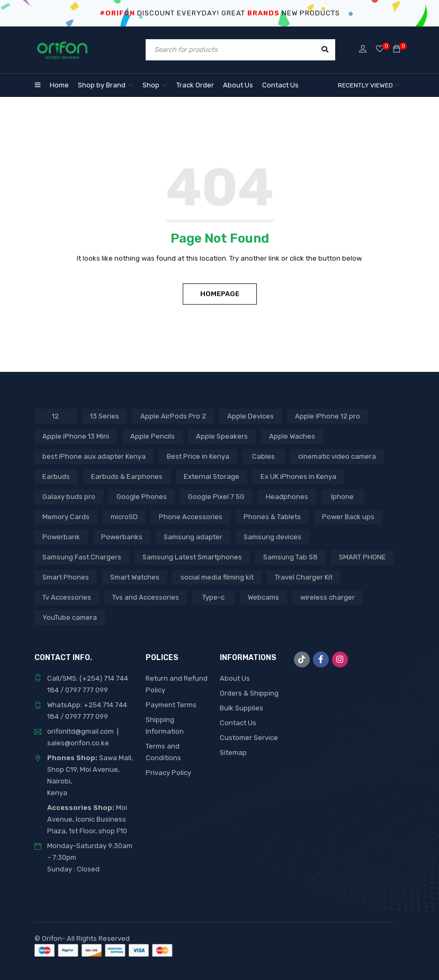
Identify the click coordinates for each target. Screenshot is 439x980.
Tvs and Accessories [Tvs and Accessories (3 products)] (146, 597)
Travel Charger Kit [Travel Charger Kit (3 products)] (304, 577)
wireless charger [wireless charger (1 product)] (328, 597)
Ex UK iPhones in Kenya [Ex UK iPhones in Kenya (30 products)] (298, 476)
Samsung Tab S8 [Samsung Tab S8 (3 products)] (290, 557)
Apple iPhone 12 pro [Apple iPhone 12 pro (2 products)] (328, 416)
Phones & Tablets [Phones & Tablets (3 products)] (272, 517)
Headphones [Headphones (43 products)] (287, 497)
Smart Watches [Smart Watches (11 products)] (135, 577)
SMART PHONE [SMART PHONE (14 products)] (362, 557)
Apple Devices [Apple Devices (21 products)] (250, 416)
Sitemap (233, 752)
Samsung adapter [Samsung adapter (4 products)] (193, 537)
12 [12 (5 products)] (55, 416)
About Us (235, 678)
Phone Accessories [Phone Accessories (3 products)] (191, 517)
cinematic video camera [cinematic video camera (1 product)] (337, 456)
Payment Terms (171, 705)
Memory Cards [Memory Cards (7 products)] (66, 517)
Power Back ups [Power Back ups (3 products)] (348, 517)
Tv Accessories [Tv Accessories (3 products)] (67, 597)
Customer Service (249, 738)
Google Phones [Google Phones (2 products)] (142, 497)
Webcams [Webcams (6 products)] (263, 597)
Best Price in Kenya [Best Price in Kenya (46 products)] (198, 456)
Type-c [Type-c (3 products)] (213, 597)
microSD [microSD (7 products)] (124, 517)
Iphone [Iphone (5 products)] (342, 497)
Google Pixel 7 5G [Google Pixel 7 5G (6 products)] (216, 497)
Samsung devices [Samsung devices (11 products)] (272, 537)
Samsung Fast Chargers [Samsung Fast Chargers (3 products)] (82, 557)
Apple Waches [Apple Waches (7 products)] (292, 436)
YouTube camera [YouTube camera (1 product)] (70, 617)
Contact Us (238, 723)
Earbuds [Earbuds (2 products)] (56, 476)
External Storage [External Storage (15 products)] (212, 476)
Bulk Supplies (241, 708)
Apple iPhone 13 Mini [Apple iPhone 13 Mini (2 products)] (76, 436)
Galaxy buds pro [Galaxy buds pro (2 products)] (69, 497)
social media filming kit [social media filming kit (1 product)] (217, 577)
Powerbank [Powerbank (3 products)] (61, 537)
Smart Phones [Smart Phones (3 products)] (66, 577)
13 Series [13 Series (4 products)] (105, 416)
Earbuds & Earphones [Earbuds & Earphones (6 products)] (127, 476)
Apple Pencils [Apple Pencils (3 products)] (153, 436)
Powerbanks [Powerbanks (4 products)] (122, 537)
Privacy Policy (168, 773)
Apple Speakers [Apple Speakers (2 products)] (222, 436)
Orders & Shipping (249, 693)
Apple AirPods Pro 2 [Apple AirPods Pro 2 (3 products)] (173, 416)
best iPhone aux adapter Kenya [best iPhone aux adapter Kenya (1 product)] (94, 456)
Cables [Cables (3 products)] (263, 456)
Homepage (220, 294)
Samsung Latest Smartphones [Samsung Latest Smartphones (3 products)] (192, 557)
